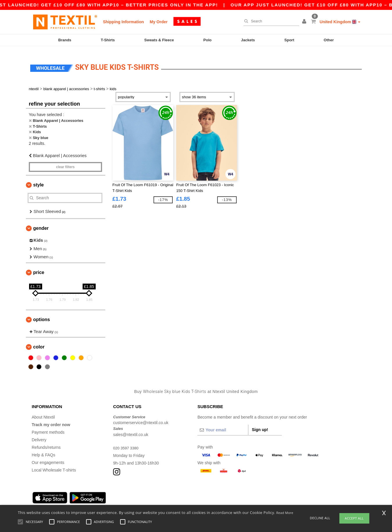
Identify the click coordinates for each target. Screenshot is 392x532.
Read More (285, 513)
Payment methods (48, 427)
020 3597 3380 (127, 442)
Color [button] (39, 342)
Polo (207, 40)
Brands (65, 40)
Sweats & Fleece (159, 40)
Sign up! (260, 424)
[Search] (270, 21)
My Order (159, 22)
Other (329, 40)
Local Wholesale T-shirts (54, 465)
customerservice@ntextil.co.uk (141, 417)
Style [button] (38, 179)
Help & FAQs (43, 449)
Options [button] (42, 314)
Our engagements (48, 457)
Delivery (39, 434)
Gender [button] (41, 223)
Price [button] (39, 267)
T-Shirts (108, 40)
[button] (305, 22)
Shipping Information (123, 22)
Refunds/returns (46, 442)
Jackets (248, 40)
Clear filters (65, 161)
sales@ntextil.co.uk (131, 429)
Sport (289, 40)
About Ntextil (43, 412)
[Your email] (223, 424)
